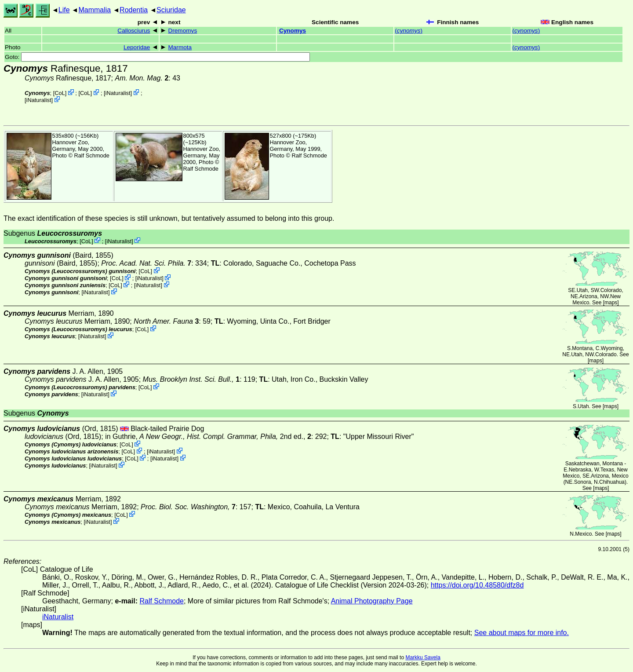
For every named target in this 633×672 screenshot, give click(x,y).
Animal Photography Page (372, 601)
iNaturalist (118, 93)
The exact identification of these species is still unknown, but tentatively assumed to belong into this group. (169, 218)
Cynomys (293, 31)
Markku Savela (423, 657)
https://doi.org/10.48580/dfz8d (477, 585)
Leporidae (137, 47)
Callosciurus (134, 31)
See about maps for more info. (522, 633)
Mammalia (95, 10)
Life (64, 10)
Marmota (180, 47)
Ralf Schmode (92, 155)
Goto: (157, 57)
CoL (60, 93)
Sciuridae (171, 10)
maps (611, 303)
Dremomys (182, 31)
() (409, 31)
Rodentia (134, 10)
